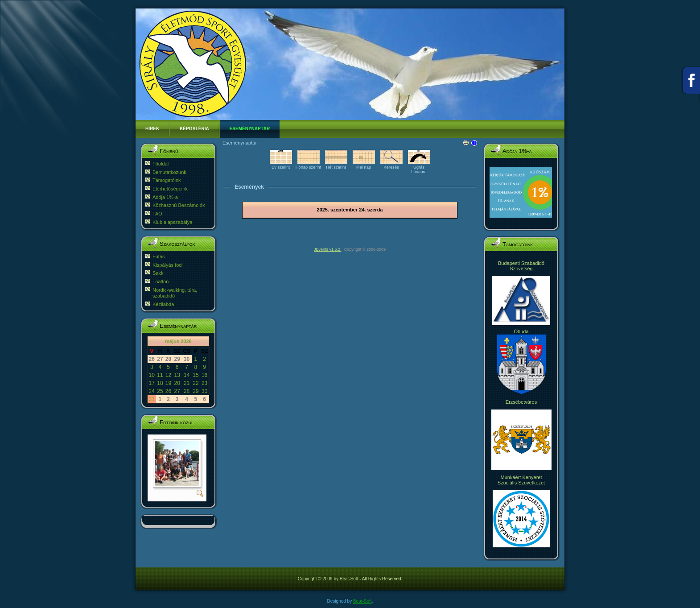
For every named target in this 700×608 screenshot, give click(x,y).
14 (187, 375)
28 (187, 391)
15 (196, 375)
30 (204, 391)
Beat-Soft (362, 601)
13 (177, 375)
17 (152, 383)
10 (152, 375)
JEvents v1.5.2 (328, 249)
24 (152, 391)
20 (177, 383)
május (172, 341)
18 (160, 383)
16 (204, 375)
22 (196, 383)
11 (160, 375)
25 (160, 391)
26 (168, 391)
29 (196, 391)
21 (187, 383)
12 (168, 375)
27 (177, 391)
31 (152, 399)
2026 (186, 341)
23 (204, 383)
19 (168, 383)
